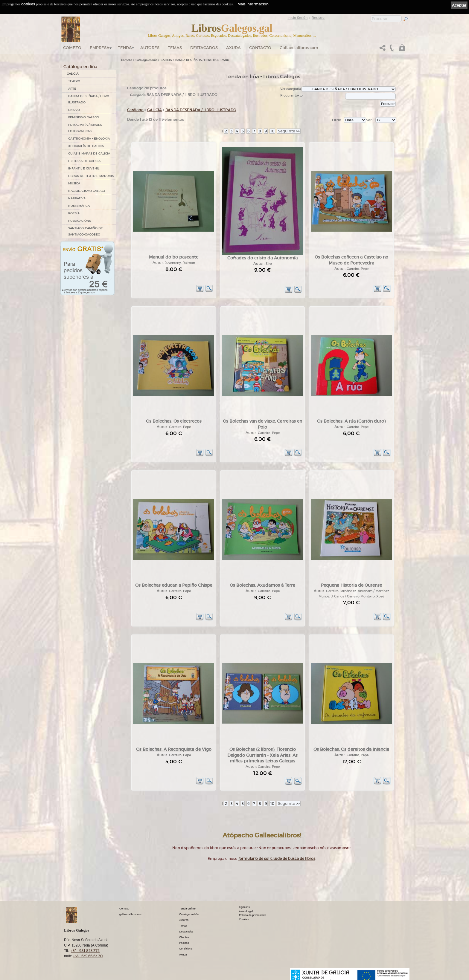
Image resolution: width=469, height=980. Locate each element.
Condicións (186, 949)
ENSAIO (74, 110)
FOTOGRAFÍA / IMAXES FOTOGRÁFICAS (85, 128)
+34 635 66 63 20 (88, 956)
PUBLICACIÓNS (80, 221)
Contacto (260, 48)
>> (289, 131)
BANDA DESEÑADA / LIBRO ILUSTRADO (89, 99)
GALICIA (73, 74)
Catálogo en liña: (81, 67)
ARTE (72, 89)
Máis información (253, 4)
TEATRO (74, 81)
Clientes (184, 937)
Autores (150, 48)
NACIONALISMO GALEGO (87, 191)
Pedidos (184, 943)
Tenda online (187, 909)
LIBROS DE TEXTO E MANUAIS (91, 176)
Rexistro (318, 18)
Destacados (186, 932)
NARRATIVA (77, 198)
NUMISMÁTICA (79, 206)
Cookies (244, 919)
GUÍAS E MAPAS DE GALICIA (89, 153)
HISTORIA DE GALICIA (84, 161)
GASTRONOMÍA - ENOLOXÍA (89, 139)
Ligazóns (244, 907)
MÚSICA (74, 183)
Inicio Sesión (297, 18)
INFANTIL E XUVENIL (84, 168)
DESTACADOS (204, 48)
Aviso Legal (246, 911)
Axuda (233, 48)
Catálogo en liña (146, 60)
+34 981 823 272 (85, 951)
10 (272, 131)
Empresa (100, 48)
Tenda (125, 48)
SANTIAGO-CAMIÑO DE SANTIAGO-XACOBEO (86, 231)
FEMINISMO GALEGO (84, 117)
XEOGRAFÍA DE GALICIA (86, 146)
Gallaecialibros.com (299, 48)
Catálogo (135, 110)
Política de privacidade (253, 915)
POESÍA (74, 213)
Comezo (72, 48)
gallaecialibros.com (131, 914)
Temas (175, 48)
